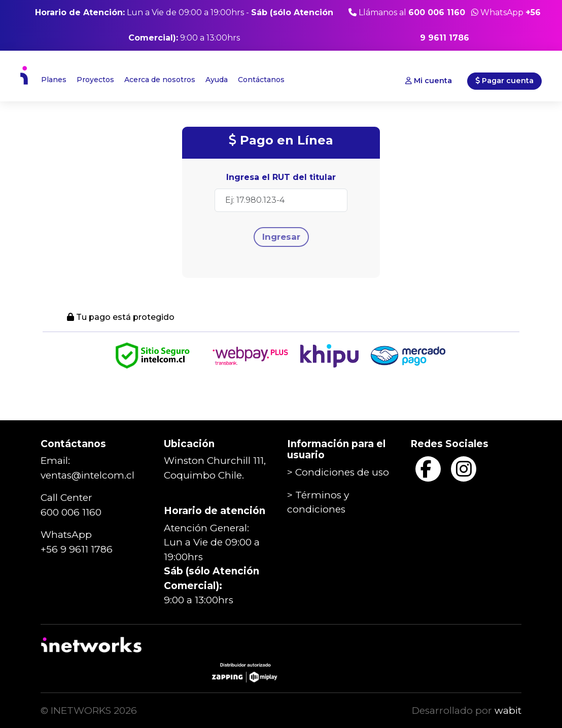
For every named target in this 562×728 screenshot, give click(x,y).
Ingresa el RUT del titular (281, 177)
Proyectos (95, 80)
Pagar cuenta (504, 81)
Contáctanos (261, 80)
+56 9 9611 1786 (77, 549)
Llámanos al (407, 12)
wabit (508, 711)
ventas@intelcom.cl (87, 475)
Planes (54, 80)
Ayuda (217, 80)
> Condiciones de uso (338, 472)
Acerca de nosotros (160, 80)
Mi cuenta (429, 81)
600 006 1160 (71, 512)
